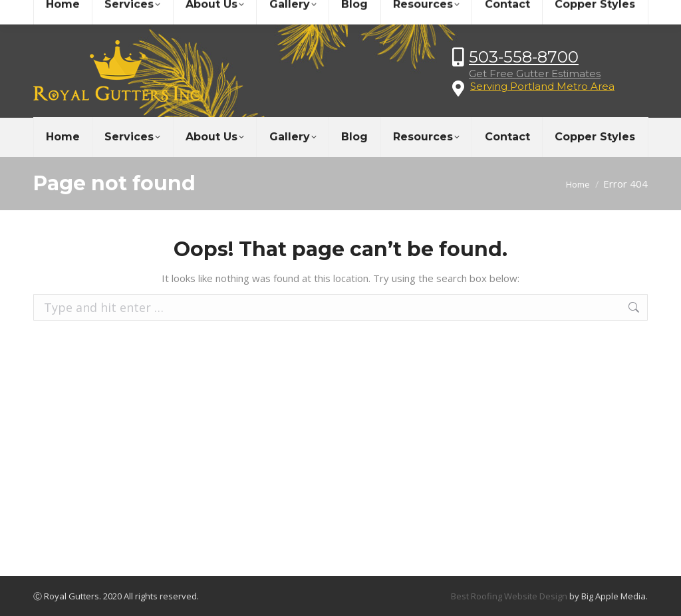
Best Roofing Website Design (509, 596)
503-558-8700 (524, 57)
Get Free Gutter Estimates (535, 74)
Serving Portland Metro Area (542, 86)
